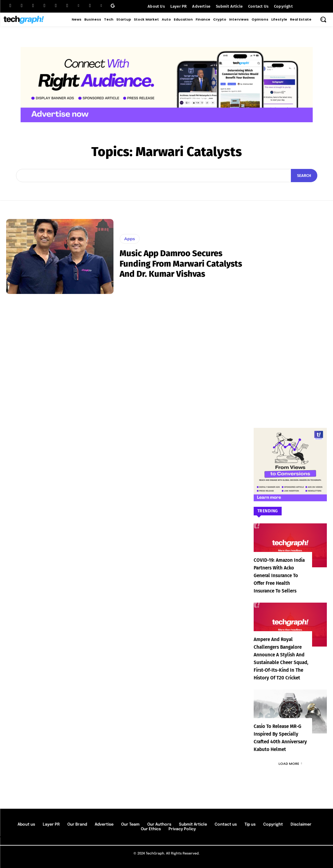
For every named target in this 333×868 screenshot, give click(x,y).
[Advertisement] (290, 311)
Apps (130, 239)
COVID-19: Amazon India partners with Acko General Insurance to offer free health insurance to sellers (281, 576)
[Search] (304, 176)
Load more (290, 764)
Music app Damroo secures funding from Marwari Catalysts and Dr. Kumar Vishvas (182, 264)
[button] (323, 19)
